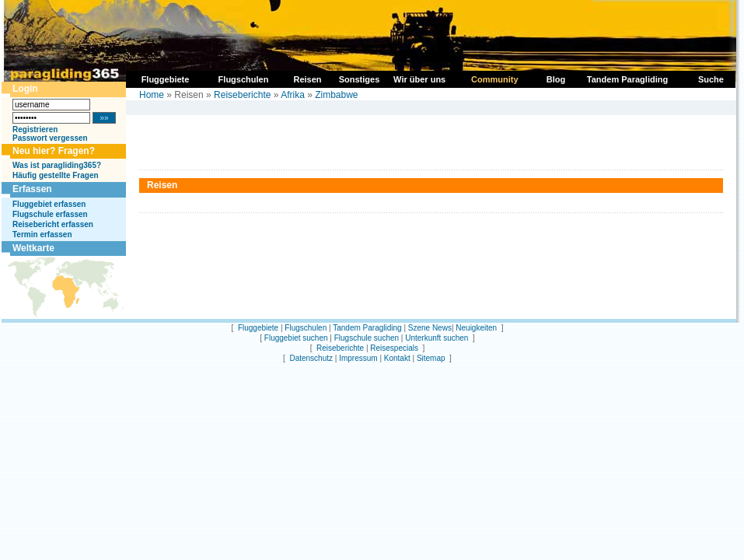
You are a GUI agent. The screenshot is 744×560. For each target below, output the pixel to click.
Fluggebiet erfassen (49, 204)
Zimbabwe (336, 95)
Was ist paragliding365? (57, 165)
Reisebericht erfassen (53, 224)
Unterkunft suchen (437, 338)
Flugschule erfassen (50, 214)
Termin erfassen (42, 234)
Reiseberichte (242, 95)
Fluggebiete (258, 328)
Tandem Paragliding (367, 328)
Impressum (358, 358)
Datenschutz (311, 358)
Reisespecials (394, 348)
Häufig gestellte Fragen (56, 175)
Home (152, 95)
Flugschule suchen (367, 338)
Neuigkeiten (476, 328)
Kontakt (397, 358)
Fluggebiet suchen (296, 338)
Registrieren (35, 129)
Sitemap (431, 358)
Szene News (430, 328)
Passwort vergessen (50, 138)
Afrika (293, 95)
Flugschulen (306, 328)
